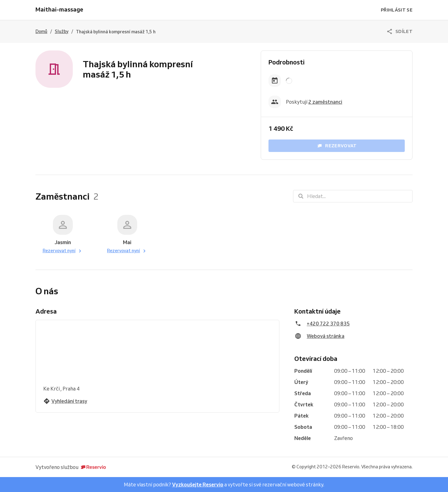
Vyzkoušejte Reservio (198, 485)
